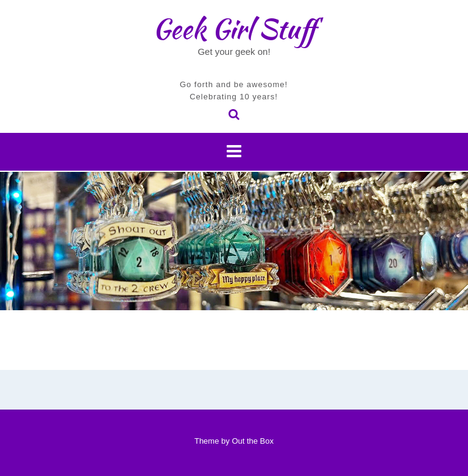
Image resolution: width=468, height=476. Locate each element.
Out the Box (253, 441)
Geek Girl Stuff (234, 29)
